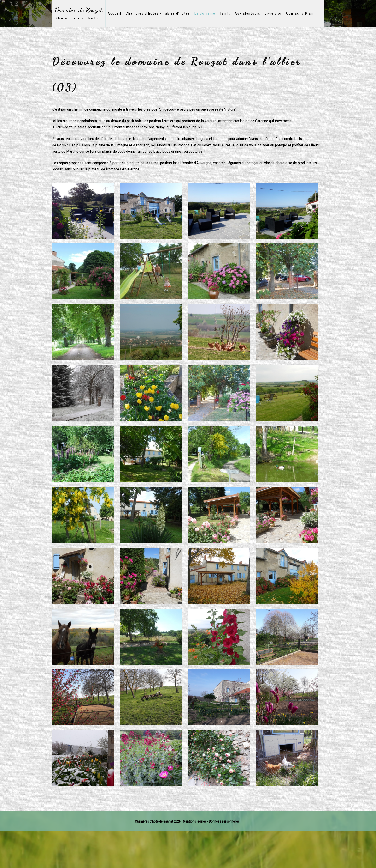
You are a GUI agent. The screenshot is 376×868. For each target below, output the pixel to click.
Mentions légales (195, 821)
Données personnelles (225, 821)
